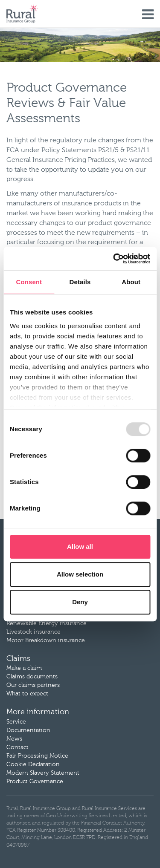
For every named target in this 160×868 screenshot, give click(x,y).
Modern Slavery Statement (43, 773)
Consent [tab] (29, 282)
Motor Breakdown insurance (46, 640)
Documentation (28, 730)
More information (38, 712)
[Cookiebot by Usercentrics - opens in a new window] (114, 259)
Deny (80, 602)
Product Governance (35, 781)
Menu (148, 15)
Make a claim (24, 668)
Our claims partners (33, 685)
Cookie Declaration (33, 764)
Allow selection (80, 574)
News (14, 739)
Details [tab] (80, 282)
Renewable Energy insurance (47, 623)
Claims (18, 659)
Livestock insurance (33, 632)
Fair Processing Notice (37, 756)
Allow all (80, 546)
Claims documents (32, 677)
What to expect (27, 694)
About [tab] (131, 282)
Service (16, 722)
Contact (17, 747)
